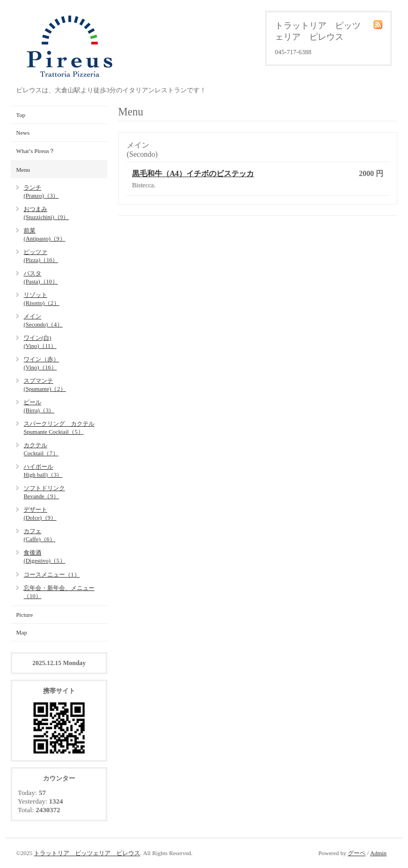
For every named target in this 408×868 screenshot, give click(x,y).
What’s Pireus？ (35, 151)
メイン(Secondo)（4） (43, 320)
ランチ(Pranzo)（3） (41, 191)
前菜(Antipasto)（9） (45, 234)
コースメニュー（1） (52, 574)
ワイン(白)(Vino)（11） (40, 342)
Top (21, 115)
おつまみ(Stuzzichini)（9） (46, 213)
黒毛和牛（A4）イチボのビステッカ (193, 174)
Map (21, 632)
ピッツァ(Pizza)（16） (41, 256)
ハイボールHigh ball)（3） (43, 471)
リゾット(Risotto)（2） (42, 299)
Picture (24, 615)
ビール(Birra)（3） (39, 406)
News (23, 133)
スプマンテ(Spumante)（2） (45, 385)
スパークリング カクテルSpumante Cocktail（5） (59, 428)
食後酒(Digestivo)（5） (45, 556)
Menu (23, 170)
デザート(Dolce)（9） (40, 513)
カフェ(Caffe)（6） (39, 535)
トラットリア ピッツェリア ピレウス (87, 853)
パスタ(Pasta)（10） (41, 277)
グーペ (357, 853)
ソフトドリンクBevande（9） (44, 492)
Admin (378, 853)
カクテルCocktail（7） (41, 449)
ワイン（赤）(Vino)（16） (41, 363)
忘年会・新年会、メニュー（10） (59, 592)
